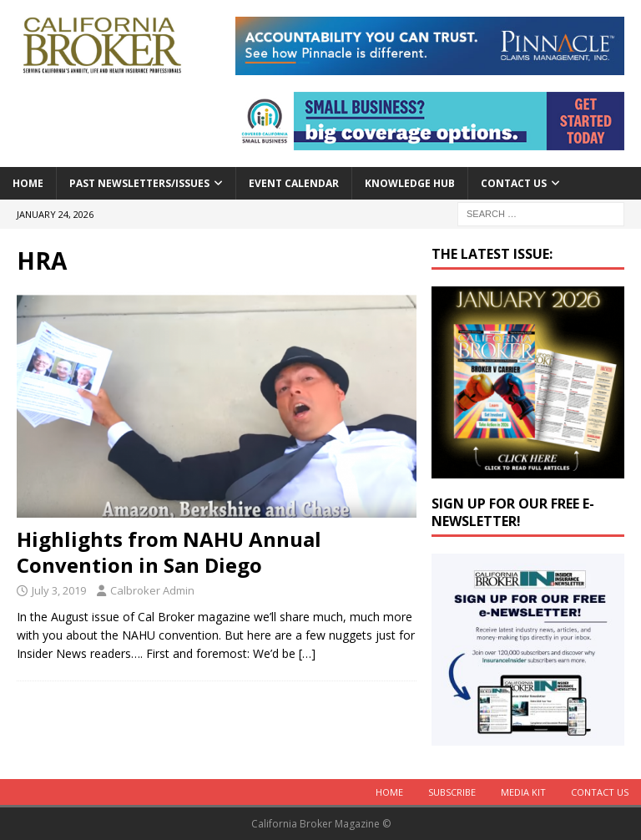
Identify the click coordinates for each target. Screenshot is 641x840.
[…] (307, 653)
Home (28, 183)
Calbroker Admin (152, 590)
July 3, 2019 (59, 590)
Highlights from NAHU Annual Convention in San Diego (169, 552)
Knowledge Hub (410, 183)
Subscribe (452, 792)
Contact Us (514, 183)
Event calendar (294, 183)
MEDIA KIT (523, 792)
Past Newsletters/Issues (139, 183)
